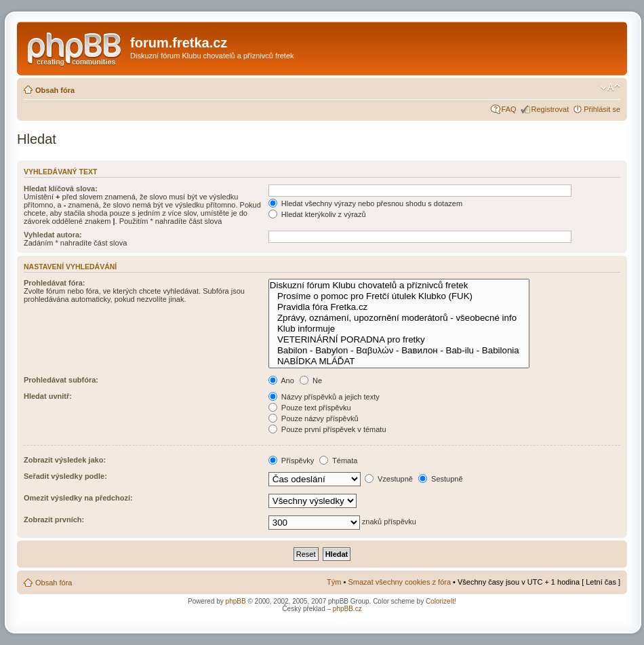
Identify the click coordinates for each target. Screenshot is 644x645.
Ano (281, 380)
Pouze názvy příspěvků (314, 418)
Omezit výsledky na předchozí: (78, 498)
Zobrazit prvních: (54, 520)
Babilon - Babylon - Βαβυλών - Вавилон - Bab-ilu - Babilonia (399, 351)
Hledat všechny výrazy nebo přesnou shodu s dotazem (365, 203)
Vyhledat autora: (53, 235)
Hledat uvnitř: (48, 396)
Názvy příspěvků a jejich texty (324, 397)
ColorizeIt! (441, 601)
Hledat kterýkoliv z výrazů (317, 214)
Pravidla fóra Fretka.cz (399, 307)
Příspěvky (291, 461)
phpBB (236, 601)
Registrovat (550, 109)
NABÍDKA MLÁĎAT (399, 361)
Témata (338, 461)
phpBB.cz (347, 609)
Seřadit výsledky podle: (65, 476)
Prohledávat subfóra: (61, 380)
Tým (334, 582)
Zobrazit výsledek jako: (65, 460)
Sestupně (441, 479)
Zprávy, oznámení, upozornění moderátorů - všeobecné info (399, 318)
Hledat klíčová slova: (61, 189)
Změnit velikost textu (610, 87)
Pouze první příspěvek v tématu (327, 429)
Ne (311, 380)
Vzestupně (389, 479)
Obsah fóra (55, 90)
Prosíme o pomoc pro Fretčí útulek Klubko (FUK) (399, 296)
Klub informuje (399, 329)
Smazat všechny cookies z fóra (399, 582)
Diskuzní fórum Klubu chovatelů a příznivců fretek (399, 286)
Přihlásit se (602, 109)
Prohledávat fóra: (54, 283)
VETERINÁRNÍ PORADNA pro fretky (399, 340)
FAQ (509, 109)
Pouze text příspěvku (310, 408)
